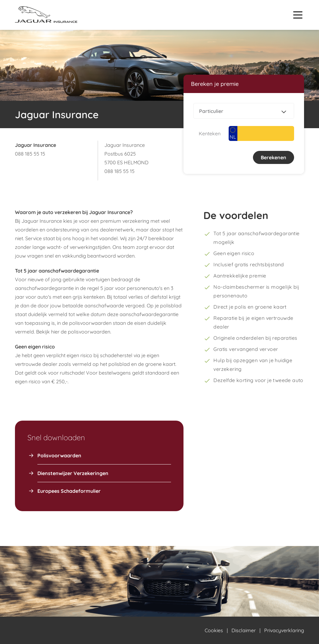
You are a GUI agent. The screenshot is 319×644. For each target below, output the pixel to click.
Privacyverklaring (284, 630)
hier (55, 332)
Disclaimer (244, 630)
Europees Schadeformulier (69, 491)
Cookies (214, 630)
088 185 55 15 (30, 154)
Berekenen (274, 157)
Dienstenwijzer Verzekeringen (73, 473)
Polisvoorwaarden (59, 455)
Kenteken (210, 133)
